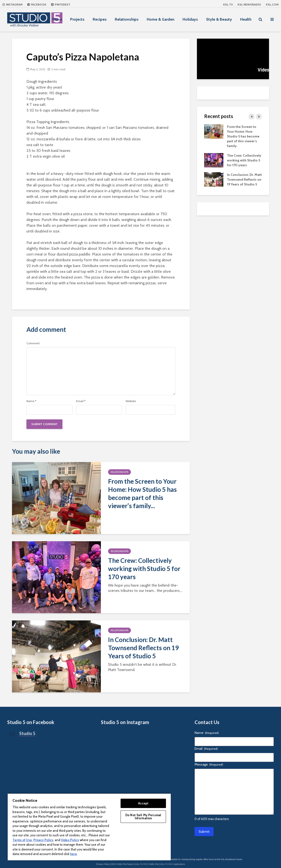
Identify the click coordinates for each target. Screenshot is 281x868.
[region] (89, 827)
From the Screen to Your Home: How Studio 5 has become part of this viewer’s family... (142, 493)
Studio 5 (27, 733)
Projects (77, 19)
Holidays (190, 19)
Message (209, 764)
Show (57, 19)
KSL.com (272, 4)
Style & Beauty (219, 19)
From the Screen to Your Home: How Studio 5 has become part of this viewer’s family (243, 136)
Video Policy (70, 840)
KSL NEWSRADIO (249, 4)
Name (31, 401)
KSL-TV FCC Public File (147, 864)
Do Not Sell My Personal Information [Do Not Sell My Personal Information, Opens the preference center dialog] (143, 817)
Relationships (127, 19)
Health (246, 19)
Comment (33, 343)
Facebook (37, 4)
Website (131, 401)
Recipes (100, 19)
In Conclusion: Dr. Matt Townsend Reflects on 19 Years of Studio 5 (143, 648)
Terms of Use (22, 840)
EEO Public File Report (122, 864)
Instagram (12, 4)
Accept (143, 803)
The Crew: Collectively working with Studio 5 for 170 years (144, 569)
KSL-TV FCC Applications (173, 864)
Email (81, 401)
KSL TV (228, 4)
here (73, 854)
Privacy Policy (103, 864)
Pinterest (61, 4)
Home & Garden (161, 19)
